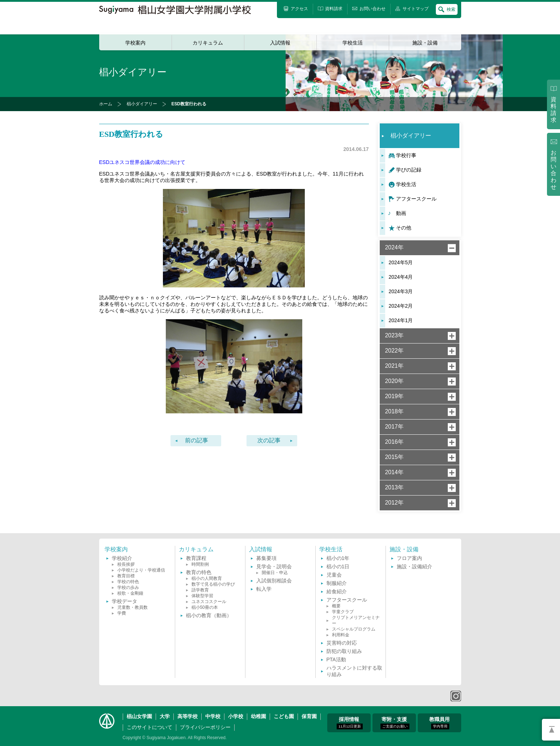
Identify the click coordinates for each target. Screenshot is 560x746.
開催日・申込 (275, 573)
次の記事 (269, 440)
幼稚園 (258, 716)
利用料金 (341, 635)
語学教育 (200, 590)
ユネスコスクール (209, 602)
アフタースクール (416, 199)
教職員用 (439, 723)
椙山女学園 (139, 716)
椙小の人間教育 (207, 578)
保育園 (309, 716)
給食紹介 (337, 591)
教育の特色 (199, 572)
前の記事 (197, 440)
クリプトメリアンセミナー (356, 620)
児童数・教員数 (132, 607)
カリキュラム (208, 43)
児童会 (334, 575)
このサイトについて (150, 727)
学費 (122, 613)
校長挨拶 (126, 564)
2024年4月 (401, 277)
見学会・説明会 (274, 566)
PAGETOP (551, 730)
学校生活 (353, 43)
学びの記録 (409, 170)
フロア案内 (409, 558)
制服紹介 (337, 583)
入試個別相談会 (274, 581)
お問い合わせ (553, 170)
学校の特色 (128, 582)
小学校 (236, 716)
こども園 (284, 716)
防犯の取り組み (344, 651)
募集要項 (266, 558)
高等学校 (188, 716)
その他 (404, 228)
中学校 (213, 716)
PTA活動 (336, 659)
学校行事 (406, 155)
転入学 (264, 589)
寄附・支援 (395, 723)
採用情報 (350, 723)
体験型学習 (202, 596)
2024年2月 (401, 306)
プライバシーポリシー (205, 727)
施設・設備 (425, 43)
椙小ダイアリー (142, 104)
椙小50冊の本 (205, 607)
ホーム (106, 104)
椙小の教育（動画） (209, 615)
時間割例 (200, 564)
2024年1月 (401, 320)
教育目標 (126, 576)
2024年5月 (401, 262)
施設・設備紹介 (414, 566)
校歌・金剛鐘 (130, 593)
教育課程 (196, 558)
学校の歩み (128, 587)
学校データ (125, 601)
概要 (336, 606)
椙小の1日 (338, 566)
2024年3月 (401, 291)
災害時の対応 (342, 643)
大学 (165, 716)
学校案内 (135, 43)
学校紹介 (122, 558)
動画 (401, 213)
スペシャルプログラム (354, 629)
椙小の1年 (338, 558)
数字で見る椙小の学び (213, 584)
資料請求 (553, 110)
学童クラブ (343, 612)
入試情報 (280, 43)
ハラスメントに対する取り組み (354, 671)
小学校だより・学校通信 (141, 570)
